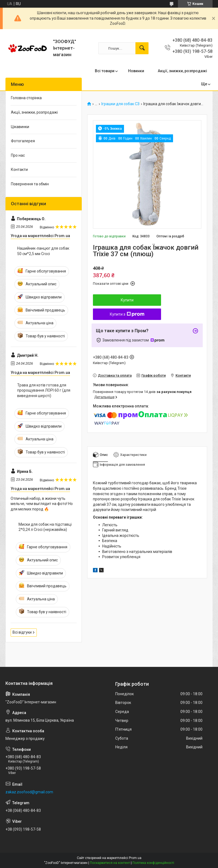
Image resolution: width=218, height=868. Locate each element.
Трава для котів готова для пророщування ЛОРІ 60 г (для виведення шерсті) (44, 390)
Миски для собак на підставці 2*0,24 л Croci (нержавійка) (45, 527)
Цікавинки (20, 127)
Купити (127, 300)
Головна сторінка (26, 98)
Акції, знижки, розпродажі (182, 71)
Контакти (19, 170)
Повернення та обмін (30, 184)
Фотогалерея (23, 141)
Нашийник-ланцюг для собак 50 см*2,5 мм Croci (43, 251)
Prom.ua (135, 858)
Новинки (136, 71)
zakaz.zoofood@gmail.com (29, 792)
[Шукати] (142, 48)
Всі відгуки (22, 632)
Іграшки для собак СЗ (120, 104)
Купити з (127, 314)
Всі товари (105, 71)
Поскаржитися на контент (110, 863)
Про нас (18, 155)
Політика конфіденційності (153, 863)
